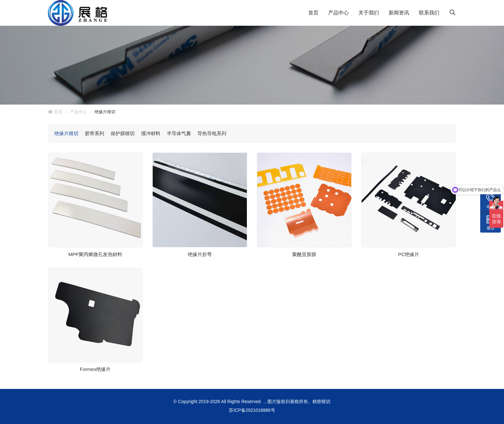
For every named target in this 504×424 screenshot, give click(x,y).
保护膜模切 (123, 133)
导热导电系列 (212, 133)
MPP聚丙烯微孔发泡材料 (95, 254)
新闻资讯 (399, 13)
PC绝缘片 (409, 254)
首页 (313, 13)
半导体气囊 (179, 133)
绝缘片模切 (66, 133)
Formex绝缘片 (95, 369)
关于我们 (369, 13)
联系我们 (429, 13)
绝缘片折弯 (200, 254)
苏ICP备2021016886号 (252, 410)
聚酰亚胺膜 (304, 254)
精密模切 (321, 401)
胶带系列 (94, 133)
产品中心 (338, 13)
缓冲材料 (151, 133)
